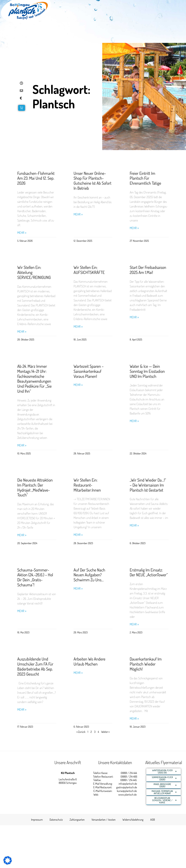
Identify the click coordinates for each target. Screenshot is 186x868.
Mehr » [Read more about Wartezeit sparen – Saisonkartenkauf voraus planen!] (78, 385)
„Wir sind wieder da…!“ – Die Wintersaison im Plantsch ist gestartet (148, 485)
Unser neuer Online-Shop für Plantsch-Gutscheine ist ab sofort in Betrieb (92, 181)
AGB (153, 820)
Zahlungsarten (77, 820)
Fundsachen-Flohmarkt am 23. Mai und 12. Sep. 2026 (36, 178)
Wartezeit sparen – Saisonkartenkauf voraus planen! (89, 371)
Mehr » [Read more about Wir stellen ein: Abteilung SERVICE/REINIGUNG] (22, 332)
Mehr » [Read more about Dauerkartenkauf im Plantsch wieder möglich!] (134, 719)
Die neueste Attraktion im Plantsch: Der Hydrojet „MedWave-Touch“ (35, 487)
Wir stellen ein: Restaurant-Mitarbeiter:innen (87, 485)
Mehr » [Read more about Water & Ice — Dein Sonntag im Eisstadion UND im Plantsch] (134, 421)
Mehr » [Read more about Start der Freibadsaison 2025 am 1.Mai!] (134, 317)
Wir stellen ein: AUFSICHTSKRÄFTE (89, 270)
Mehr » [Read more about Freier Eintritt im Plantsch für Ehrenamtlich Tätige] (134, 228)
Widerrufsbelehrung (133, 820)
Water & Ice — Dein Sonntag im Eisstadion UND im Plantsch (147, 371)
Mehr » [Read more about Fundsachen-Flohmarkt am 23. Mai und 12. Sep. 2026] (22, 233)
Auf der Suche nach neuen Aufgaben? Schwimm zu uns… (89, 575)
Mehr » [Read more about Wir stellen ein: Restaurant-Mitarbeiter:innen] (78, 535)
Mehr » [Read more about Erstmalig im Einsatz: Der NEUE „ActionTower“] (134, 624)
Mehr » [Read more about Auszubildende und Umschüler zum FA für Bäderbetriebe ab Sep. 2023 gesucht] (22, 710)
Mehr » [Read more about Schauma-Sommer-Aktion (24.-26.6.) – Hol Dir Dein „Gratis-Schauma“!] (22, 611)
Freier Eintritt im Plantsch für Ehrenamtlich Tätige (145, 178)
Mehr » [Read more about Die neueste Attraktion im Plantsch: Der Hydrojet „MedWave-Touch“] (22, 535)
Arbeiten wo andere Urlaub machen (89, 661)
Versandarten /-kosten (104, 820)
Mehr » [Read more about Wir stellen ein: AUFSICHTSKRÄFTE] (78, 327)
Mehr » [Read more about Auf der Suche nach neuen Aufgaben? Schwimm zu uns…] (78, 588)
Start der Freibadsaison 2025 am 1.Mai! (148, 270)
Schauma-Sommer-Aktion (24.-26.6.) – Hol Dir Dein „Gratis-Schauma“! (35, 577)
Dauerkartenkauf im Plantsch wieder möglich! (146, 664)
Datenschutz (56, 820)
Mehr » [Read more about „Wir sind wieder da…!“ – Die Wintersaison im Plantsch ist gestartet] (134, 525)
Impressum (37, 820)
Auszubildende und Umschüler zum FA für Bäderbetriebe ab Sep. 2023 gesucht (35, 666)
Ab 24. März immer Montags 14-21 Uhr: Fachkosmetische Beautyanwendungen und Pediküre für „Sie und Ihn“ (34, 379)
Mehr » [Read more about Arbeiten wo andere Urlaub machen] (78, 673)
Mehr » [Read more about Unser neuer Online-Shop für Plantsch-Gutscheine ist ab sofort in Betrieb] (78, 214)
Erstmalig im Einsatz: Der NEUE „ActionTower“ (149, 572)
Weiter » (105, 732)
